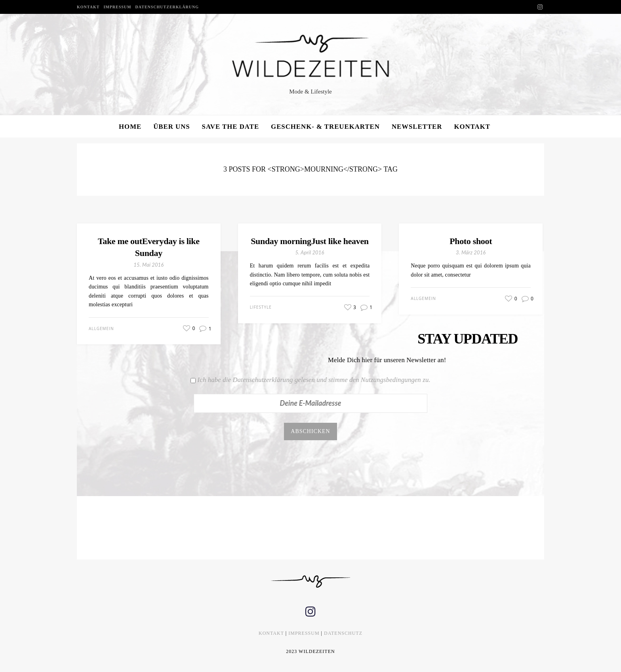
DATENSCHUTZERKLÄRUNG (167, 7)
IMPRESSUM (117, 7)
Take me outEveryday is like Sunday (149, 247)
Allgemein (101, 328)
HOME (130, 127)
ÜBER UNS (171, 127)
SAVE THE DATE (231, 127)
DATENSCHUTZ (343, 633)
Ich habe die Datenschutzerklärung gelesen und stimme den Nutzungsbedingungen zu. (314, 380)
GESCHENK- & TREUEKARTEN (325, 127)
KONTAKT (88, 7)
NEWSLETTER (417, 127)
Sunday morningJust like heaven (310, 241)
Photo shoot (471, 241)
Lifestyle (261, 307)
